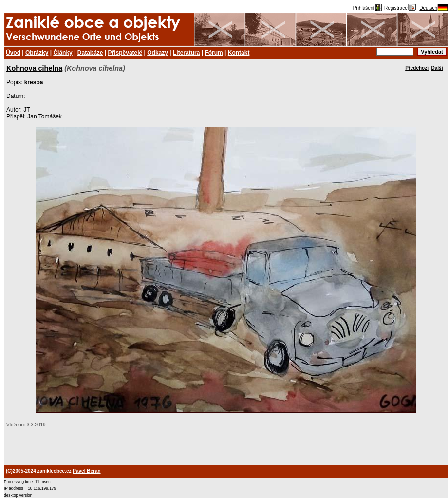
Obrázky (37, 53)
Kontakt (239, 53)
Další (437, 68)
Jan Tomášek (44, 116)
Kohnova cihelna (34, 68)
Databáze (90, 53)
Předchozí (417, 68)
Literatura (186, 53)
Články (63, 53)
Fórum (214, 53)
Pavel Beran (86, 471)
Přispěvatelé (125, 53)
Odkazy (158, 53)
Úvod (13, 53)
